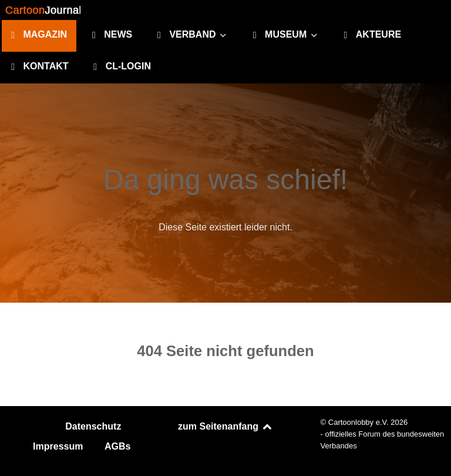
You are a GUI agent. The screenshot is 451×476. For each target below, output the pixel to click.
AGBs (117, 446)
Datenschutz (93, 426)
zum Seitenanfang (225, 426)
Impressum (58, 446)
